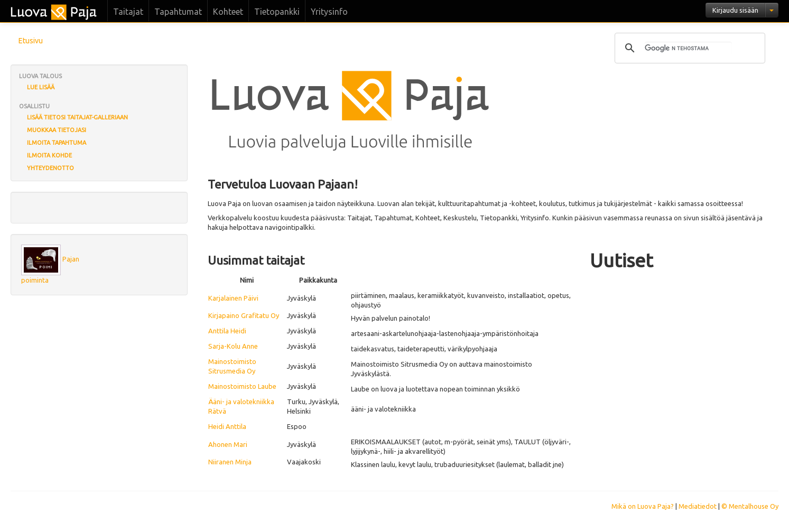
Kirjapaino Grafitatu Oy (244, 315)
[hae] (688, 48)
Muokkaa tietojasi (57, 130)
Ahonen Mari (228, 444)
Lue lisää (41, 87)
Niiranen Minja (230, 462)
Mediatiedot (698, 506)
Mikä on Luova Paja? (643, 506)
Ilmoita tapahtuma (57, 143)
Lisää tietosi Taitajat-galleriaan (77, 117)
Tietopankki (277, 12)
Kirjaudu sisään (735, 10)
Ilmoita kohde (49, 155)
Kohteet (228, 12)
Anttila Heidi (227, 331)
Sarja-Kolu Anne (233, 346)
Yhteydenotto (50, 168)
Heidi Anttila (227, 426)
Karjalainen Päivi (233, 298)
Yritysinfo (329, 12)
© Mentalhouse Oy (750, 506)
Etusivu (31, 41)
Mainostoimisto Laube (242, 386)
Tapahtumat (178, 12)
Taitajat (128, 12)
